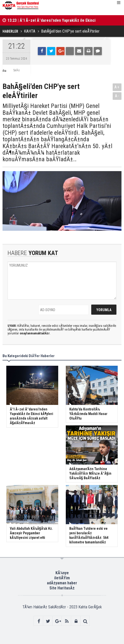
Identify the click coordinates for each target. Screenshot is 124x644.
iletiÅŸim (62, 578)
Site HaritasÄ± (62, 588)
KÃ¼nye (62, 573)
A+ (117, 87)
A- (117, 96)
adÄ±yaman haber (62, 583)
